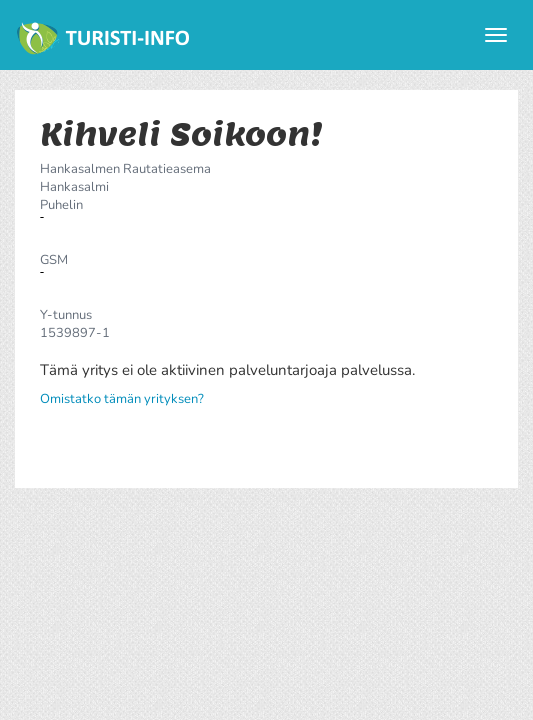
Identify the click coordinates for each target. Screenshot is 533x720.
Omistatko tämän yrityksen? (122, 399)
